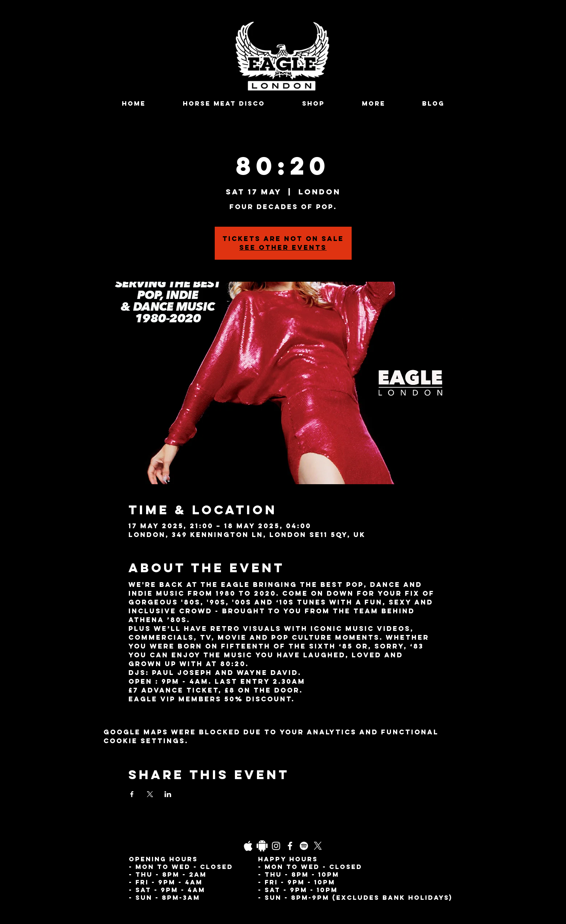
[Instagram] (276, 846)
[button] (373, 104)
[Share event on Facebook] (132, 794)
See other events (283, 247)
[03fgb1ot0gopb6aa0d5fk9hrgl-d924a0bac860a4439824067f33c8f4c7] (248, 846)
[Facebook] (290, 846)
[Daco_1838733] (262, 846)
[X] (318, 846)
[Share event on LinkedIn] (168, 794)
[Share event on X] (150, 794)
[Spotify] (304, 846)
